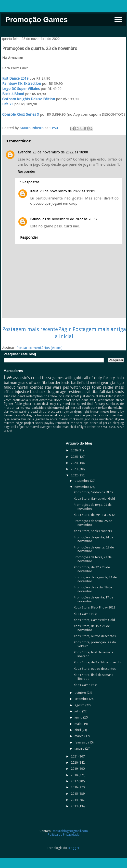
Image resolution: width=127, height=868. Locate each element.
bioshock (38, 392)
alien (7, 396)
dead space (72, 400)
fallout (9, 387)
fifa (44, 383)
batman (10, 383)
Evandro (24, 152)
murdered (106, 419)
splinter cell (73, 408)
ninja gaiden (36, 419)
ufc (72, 415)
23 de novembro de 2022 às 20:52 (70, 219)
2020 (75, 763)
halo (120, 378)
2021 (75, 756)
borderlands (59, 383)
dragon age (56, 392)
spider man (61, 427)
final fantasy (96, 404)
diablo (100, 396)
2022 (75, 475)
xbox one (57, 396)
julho (78, 711)
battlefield (80, 383)
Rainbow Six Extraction (22, 84)
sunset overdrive (41, 400)
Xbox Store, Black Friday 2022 (95, 607)
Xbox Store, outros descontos (95, 636)
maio (78, 724)
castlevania (20, 400)
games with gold (67, 378)
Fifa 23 (8, 104)
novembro (82, 487)
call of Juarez (20, 427)
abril (78, 730)
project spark (34, 423)
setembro (82, 699)
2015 (75, 794)
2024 (75, 463)
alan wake (11, 412)
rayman (68, 412)
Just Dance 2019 (15, 78)
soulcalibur (19, 419)
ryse (7, 419)
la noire (52, 419)
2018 (75, 775)
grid (87, 419)
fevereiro (81, 742)
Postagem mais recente (30, 329)
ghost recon (32, 404)
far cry (109, 378)
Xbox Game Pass (86, 614)
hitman (95, 412)
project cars (53, 412)
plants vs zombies (104, 415)
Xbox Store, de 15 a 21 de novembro (92, 628)
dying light (82, 412)
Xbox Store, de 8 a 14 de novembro (99, 662)
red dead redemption (27, 396)
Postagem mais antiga (99, 329)
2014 (75, 800)
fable (18, 404)
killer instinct (115, 396)
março (79, 736)
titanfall (98, 392)
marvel (63, 419)
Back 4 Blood (13, 94)
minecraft (72, 396)
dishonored (56, 408)
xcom (8, 400)
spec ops (82, 423)
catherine (94, 427)
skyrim (119, 419)
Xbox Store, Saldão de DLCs (93, 492)
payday (49, 423)
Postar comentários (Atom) (39, 348)
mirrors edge (13, 423)
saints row (23, 408)
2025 (75, 457)
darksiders (39, 408)
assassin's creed (27, 378)
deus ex (87, 400)
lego (120, 383)
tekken (103, 408)
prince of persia (101, 423)
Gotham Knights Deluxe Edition (29, 99)
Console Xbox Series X (21, 114)
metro (105, 412)
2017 (75, 781)
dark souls (115, 392)
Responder (27, 172)
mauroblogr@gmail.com (70, 831)
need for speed (74, 404)
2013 (75, 806)
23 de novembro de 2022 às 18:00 (60, 152)
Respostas (31, 182)
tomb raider (103, 387)
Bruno (35, 219)
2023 (75, 469)
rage (95, 419)
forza (46, 378)
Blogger (74, 848)
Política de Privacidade (64, 835)
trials (40, 415)
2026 (75, 450)
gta (112, 383)
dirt (41, 412)
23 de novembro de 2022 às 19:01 (67, 191)
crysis (65, 415)
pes (66, 387)
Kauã (34, 191)
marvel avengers (41, 427)
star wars (53, 387)
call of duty (92, 378)
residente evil (79, 392)
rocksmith (76, 419)
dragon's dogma (24, 415)
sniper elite (53, 415)
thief (121, 415)
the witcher (116, 408)
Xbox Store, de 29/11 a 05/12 (94, 515)
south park (89, 408)
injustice (22, 392)
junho (79, 717)
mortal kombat (30, 387)
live (8, 377)
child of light (78, 427)
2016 (75, 787)
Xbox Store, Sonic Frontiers (93, 531)
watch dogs (80, 387)
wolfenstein (106, 400)
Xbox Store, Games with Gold (94, 499)
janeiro (80, 749)
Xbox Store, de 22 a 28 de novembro (92, 569)
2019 (75, 769)
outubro (81, 693)
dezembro (82, 481)
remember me (65, 423)
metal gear (99, 383)
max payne (83, 415)
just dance (88, 396)
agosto (80, 705)
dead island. (108, 427)
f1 (95, 400)
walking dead (28, 412)
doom (58, 400)
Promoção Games (36, 19)
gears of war (29, 383)
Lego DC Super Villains (21, 89)
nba (47, 396)
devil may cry (52, 404)
